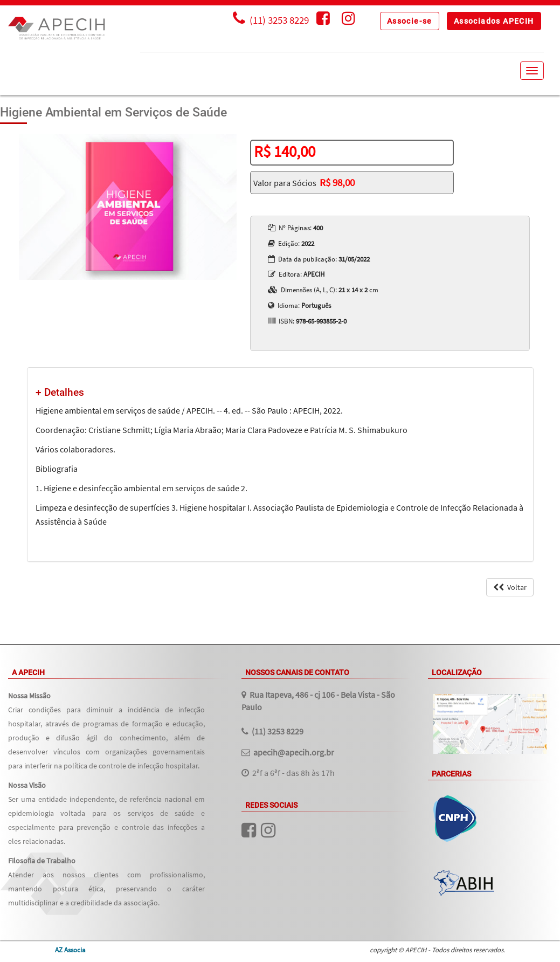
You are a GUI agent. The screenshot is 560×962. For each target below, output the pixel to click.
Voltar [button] (510, 587)
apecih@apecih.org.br (294, 752)
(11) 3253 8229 (278, 731)
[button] (410, 21)
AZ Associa (70, 950)
